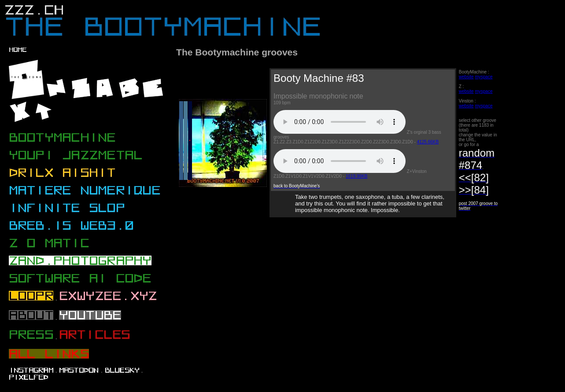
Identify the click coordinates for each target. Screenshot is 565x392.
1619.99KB (357, 176)
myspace (484, 77)
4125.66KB (428, 142)
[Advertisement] (338, 258)
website (466, 77)
